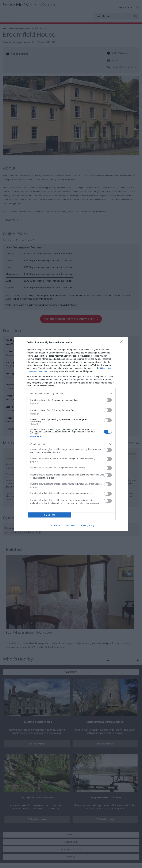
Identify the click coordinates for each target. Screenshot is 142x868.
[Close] (122, 343)
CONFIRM (50, 515)
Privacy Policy (88, 525)
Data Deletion (54, 525)
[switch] (108, 400)
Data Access (71, 525)
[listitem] (71, 393)
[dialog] (71, 434)
